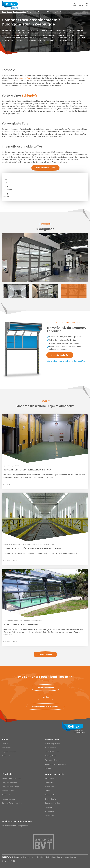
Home (4, 12)
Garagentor (49, 815)
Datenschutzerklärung (54, 857)
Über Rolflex (6, 748)
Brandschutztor (51, 799)
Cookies (66, 857)
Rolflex (5, 739)
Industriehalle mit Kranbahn (55, 764)
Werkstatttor (50, 811)
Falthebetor (49, 779)
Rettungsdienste (51, 756)
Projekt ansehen (12, 484)
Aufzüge (48, 768)
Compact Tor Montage (10, 787)
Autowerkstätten (51, 748)
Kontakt (5, 744)
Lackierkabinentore (20, 12)
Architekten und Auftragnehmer (17, 821)
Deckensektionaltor (52, 803)
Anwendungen (52, 739)
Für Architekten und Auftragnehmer (15, 826)
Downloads (6, 756)
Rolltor (47, 791)
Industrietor (49, 787)
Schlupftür (30, 96)
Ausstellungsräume (52, 744)
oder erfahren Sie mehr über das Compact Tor (66, 361)
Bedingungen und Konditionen (34, 857)
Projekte (9, 12)
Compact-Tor (24, 78)
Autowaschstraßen (52, 760)
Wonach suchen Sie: (55, 774)
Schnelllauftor (50, 795)
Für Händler (7, 774)
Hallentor (48, 807)
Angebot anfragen (9, 752)
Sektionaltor (50, 783)
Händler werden (8, 791)
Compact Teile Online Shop (12, 803)
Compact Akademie (10, 783)
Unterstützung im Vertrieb (11, 779)
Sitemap (73, 857)
